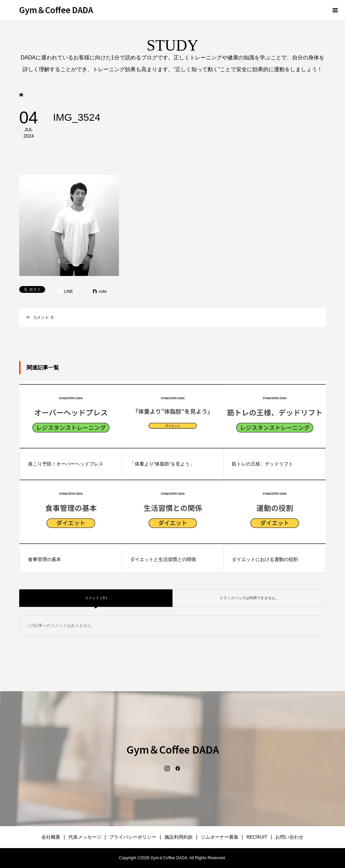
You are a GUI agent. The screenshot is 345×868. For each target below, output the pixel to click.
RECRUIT (257, 837)
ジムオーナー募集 (220, 837)
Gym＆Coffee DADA (56, 10)
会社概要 (51, 837)
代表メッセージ (85, 837)
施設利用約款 (179, 837)
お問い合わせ (289, 837)
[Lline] (65, 291)
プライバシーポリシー (133, 837)
